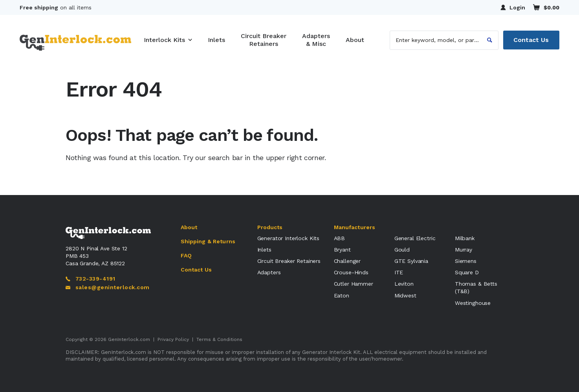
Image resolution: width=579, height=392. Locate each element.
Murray (464, 250)
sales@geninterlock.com (107, 287)
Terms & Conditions (219, 339)
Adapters (269, 272)
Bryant (342, 250)
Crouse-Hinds (351, 272)
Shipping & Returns (208, 241)
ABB (340, 238)
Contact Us (531, 40)
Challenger (347, 261)
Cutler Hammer (354, 284)
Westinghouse (473, 303)
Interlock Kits (164, 40)
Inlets (216, 40)
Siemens (466, 261)
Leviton (404, 284)
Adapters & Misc (316, 40)
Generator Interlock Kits (289, 238)
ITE (399, 272)
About (355, 40)
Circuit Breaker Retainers (264, 40)
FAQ (186, 255)
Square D (467, 272)
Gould (402, 250)
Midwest (405, 295)
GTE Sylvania (411, 261)
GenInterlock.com (129, 339)
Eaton (342, 295)
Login (513, 7)
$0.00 (546, 7)
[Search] (489, 40)
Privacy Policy (173, 339)
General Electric (415, 238)
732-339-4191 (91, 279)
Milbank (465, 238)
